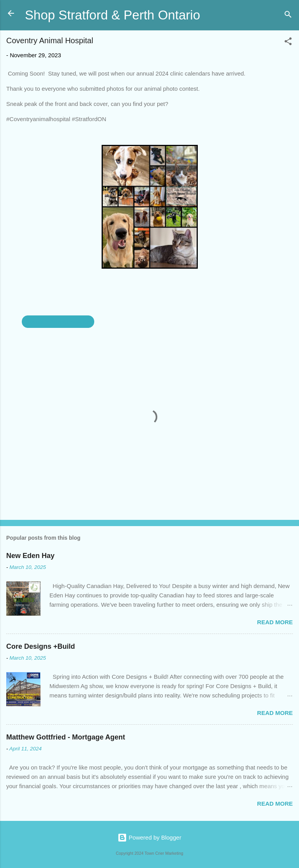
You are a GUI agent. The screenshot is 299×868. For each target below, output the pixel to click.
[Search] (288, 16)
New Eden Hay (30, 556)
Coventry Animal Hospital (58, 321)
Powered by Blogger (149, 837)
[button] (288, 43)
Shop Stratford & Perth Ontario (113, 15)
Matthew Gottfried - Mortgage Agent (66, 737)
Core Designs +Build (41, 646)
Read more (275, 622)
